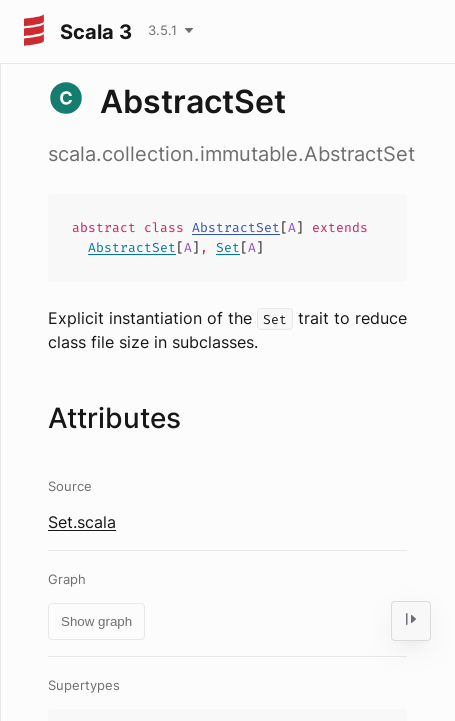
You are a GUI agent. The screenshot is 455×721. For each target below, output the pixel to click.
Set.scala (82, 522)
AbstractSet (236, 227)
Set (228, 247)
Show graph (96, 621)
